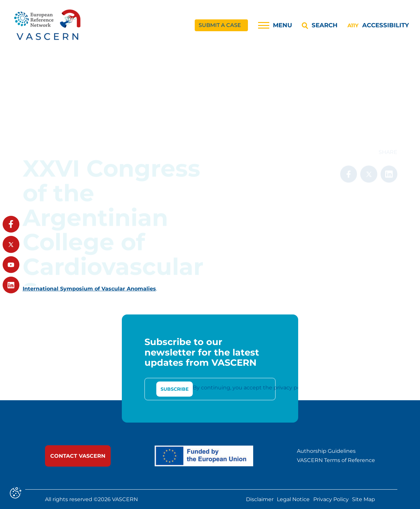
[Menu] (275, 25)
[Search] (320, 25)
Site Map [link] (364, 499)
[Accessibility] (378, 25)
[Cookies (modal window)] (16, 493)
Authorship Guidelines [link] (326, 451)
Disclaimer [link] (260, 499)
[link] (48, 25)
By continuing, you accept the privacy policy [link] (251, 388)
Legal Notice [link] (293, 499)
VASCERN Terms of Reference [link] (336, 460)
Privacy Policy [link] (331, 499)
